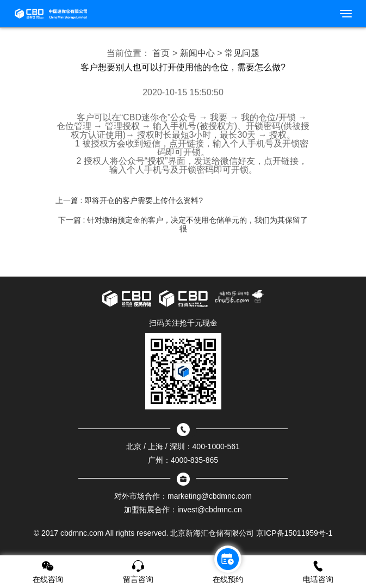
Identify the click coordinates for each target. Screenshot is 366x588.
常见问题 (242, 53)
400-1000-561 (216, 446)
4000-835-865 (194, 460)
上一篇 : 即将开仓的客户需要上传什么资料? (129, 200)
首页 (161, 53)
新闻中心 (197, 53)
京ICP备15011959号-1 (294, 533)
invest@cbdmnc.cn (209, 510)
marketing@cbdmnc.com (210, 496)
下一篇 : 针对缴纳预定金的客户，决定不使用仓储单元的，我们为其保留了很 (183, 224)
